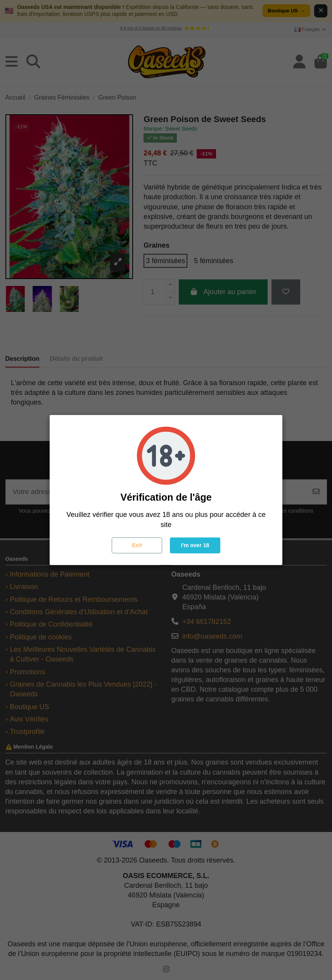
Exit (137, 545)
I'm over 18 (195, 545)
